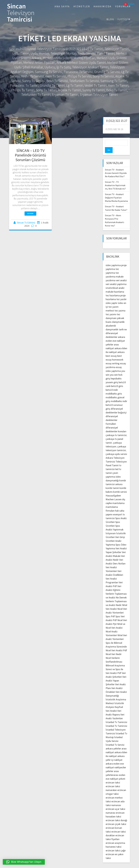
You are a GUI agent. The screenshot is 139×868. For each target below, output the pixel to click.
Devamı (30, 213)
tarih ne (123, 324)
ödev (121, 297)
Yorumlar (123, 6)
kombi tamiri (112, 482)
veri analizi (121, 274)
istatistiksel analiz (115, 282)
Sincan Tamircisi (21, 13)
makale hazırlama (115, 286)
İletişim (124, 19)
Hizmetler (82, 6)
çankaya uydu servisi (116, 448)
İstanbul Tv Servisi (115, 739)
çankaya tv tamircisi (116, 429)
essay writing (113, 358)
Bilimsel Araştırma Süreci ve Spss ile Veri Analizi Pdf (115, 663)
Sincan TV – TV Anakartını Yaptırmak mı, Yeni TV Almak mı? (115, 179)
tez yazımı (111, 308)
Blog (110, 19)
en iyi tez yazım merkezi (116, 301)
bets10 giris (117, 380)
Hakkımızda (103, 6)
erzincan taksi (113, 777)
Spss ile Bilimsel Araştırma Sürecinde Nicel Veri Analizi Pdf (116, 641)
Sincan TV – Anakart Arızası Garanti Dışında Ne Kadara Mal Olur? (116, 167)
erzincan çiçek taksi (116, 818)
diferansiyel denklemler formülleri (112, 414)
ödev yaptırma (113, 259)
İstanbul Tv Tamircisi (116, 716)
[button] (24, 862)
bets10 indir (112, 384)
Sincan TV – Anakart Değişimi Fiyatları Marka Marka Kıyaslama (116, 192)
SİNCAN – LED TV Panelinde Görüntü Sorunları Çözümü (30, 155)
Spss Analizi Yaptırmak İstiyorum (115, 524)
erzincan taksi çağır (116, 845)
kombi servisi (120, 486)
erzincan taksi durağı (116, 814)
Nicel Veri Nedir (114, 648)
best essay (111, 350)
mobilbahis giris (114, 388)
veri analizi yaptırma (116, 278)
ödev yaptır (112, 297)
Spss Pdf (110, 610)
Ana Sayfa (62, 6)
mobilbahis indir (119, 395)
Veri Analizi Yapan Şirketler (116, 675)
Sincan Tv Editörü (26, 223)
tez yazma (120, 305)
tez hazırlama (113, 290)
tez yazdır (121, 293)
